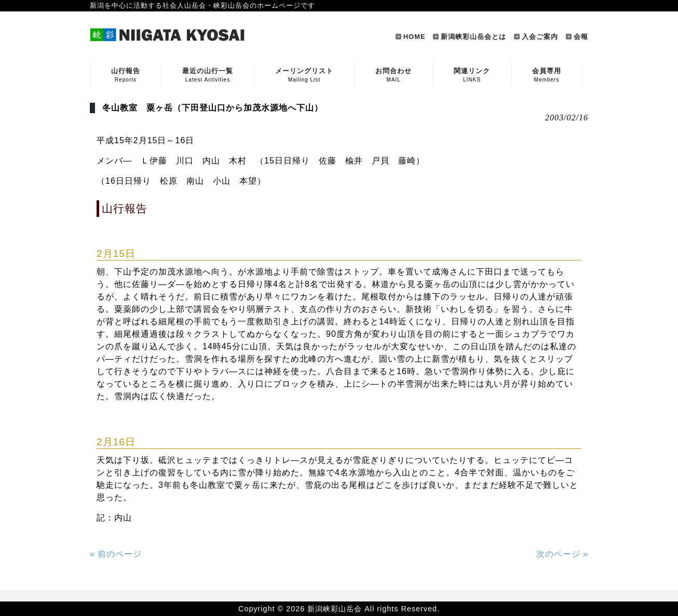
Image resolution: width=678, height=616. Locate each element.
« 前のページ (116, 554)
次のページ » (562, 554)
